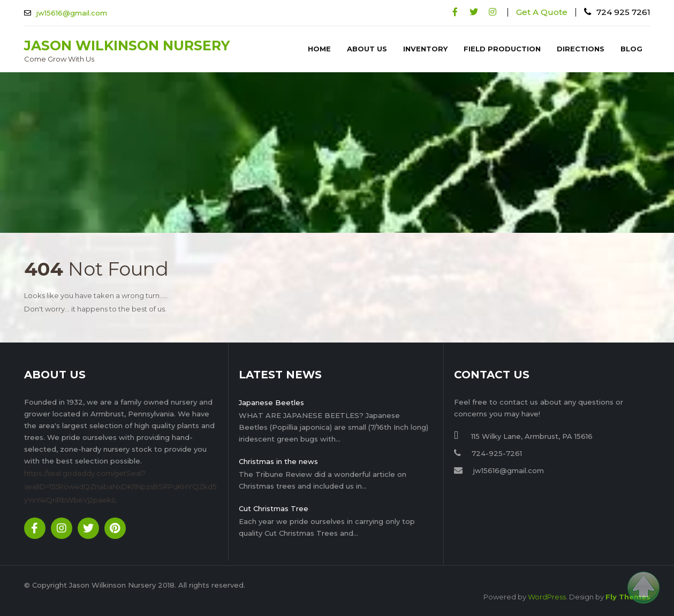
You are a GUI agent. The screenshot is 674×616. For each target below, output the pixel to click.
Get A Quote (542, 12)
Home (319, 49)
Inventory (425, 49)
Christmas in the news (278, 461)
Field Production (502, 49)
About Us (367, 49)
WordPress (547, 597)
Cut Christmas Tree (274, 508)
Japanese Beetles (271, 402)
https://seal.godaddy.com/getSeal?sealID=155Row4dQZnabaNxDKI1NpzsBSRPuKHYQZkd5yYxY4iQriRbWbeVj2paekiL (120, 486)
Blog (631, 49)
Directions (581, 49)
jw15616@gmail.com (72, 13)
